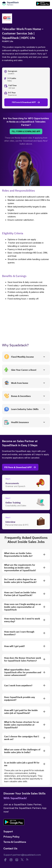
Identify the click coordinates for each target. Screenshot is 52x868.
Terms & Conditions (15, 842)
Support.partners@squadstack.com (22, 855)
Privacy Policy (11, 837)
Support (8, 831)
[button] (26, 357)
